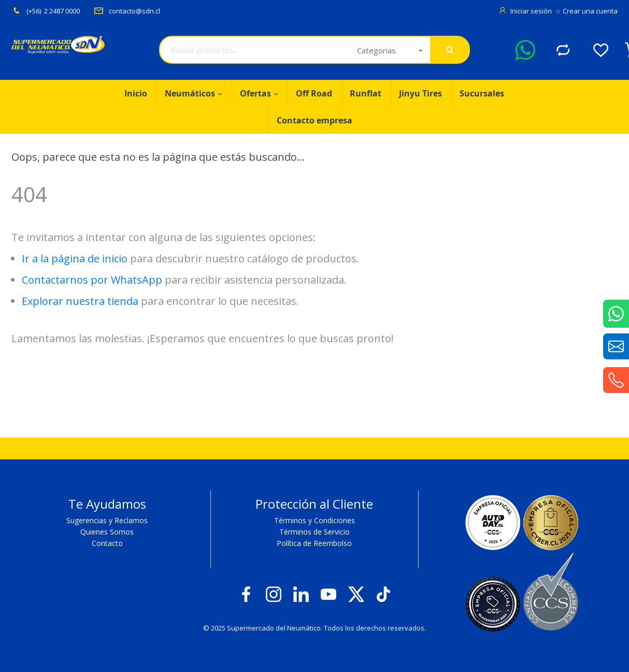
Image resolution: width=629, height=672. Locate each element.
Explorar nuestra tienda (80, 301)
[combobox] (255, 50)
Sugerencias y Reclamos (107, 520)
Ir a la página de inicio (75, 258)
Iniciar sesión (532, 11)
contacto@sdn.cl (127, 11)
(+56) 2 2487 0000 (46, 11)
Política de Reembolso (314, 543)
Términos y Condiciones (314, 520)
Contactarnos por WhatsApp (92, 280)
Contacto (107, 543)
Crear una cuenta (590, 11)
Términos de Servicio (314, 532)
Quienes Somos (107, 532)
